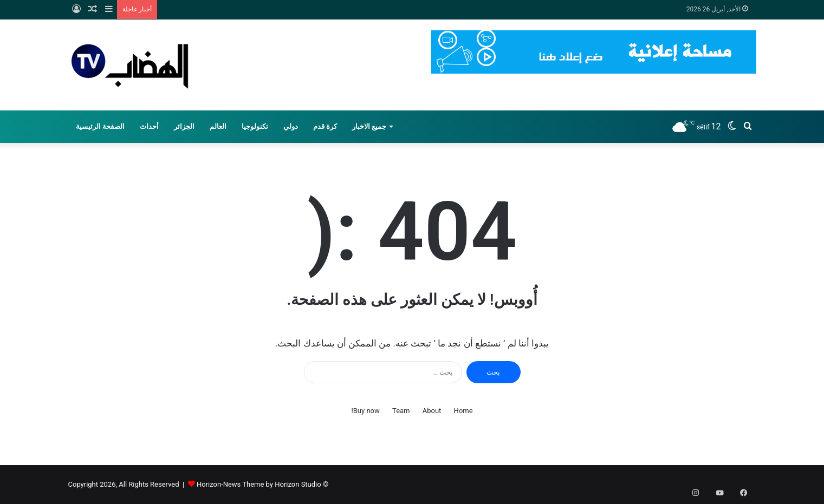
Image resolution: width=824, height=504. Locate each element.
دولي (291, 126)
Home (463, 411)
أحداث (149, 126)
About (432, 411)
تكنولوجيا (255, 126)
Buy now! (365, 411)
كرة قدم (325, 126)
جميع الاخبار (369, 126)
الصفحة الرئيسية (100, 126)
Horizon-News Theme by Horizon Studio (259, 484)
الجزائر (184, 126)
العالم (218, 126)
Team (401, 411)
